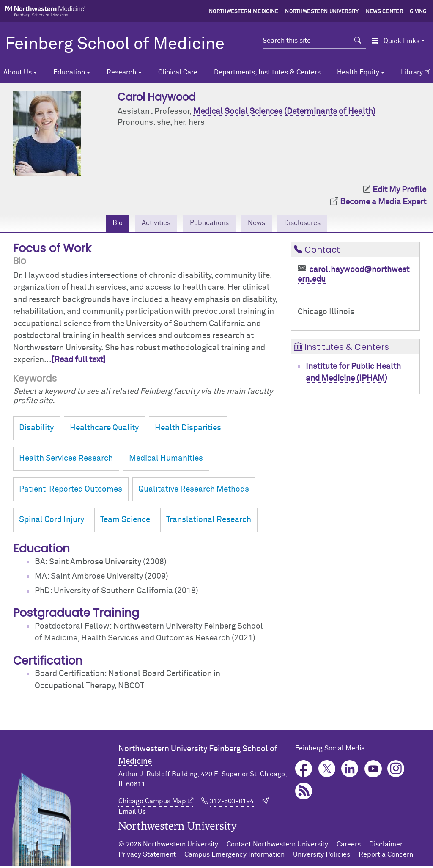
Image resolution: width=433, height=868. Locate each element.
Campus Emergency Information (234, 856)
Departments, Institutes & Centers (267, 72)
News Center (385, 12)
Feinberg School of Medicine (115, 44)
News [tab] (261, 224)
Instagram (396, 770)
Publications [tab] (208, 224)
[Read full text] (79, 361)
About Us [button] (18, 72)
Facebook (304, 770)
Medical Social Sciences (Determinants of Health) (284, 111)
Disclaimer (386, 846)
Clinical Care (178, 72)
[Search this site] (306, 41)
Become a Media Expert (383, 202)
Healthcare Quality (104, 430)
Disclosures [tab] (313, 224)
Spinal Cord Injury (52, 521)
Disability (36, 430)
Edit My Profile (399, 190)
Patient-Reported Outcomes (71, 491)
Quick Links (396, 41)
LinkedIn (350, 770)
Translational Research (209, 521)
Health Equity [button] (358, 72)
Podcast (304, 793)
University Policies (322, 856)
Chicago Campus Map (152, 803)
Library (412, 72)
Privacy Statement (147, 856)
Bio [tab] (104, 224)
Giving (418, 12)
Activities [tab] (147, 224)
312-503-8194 (232, 803)
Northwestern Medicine (244, 12)
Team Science (125, 521)
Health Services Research (66, 460)
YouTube (373, 770)
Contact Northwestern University (277, 846)
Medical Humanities (166, 460)
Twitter (327, 770)
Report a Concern (386, 856)
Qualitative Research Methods (194, 491)
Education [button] (69, 72)
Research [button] (121, 72)
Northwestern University (322, 12)
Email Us (132, 813)
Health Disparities (188, 430)
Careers (349, 846)
